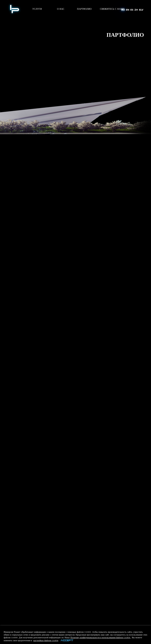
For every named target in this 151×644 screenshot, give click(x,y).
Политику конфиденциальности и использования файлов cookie (101, 638)
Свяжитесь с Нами (112, 9)
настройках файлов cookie (46, 641)
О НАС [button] (61, 9)
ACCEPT (67, 641)
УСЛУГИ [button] (37, 9)
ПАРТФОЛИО (84, 9)
